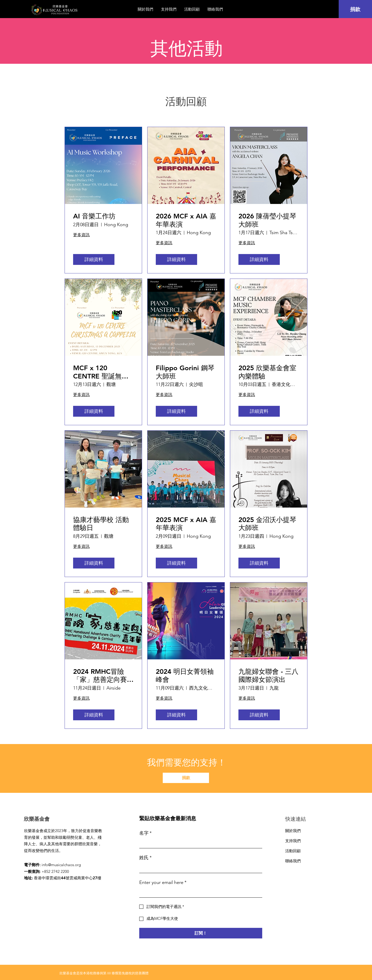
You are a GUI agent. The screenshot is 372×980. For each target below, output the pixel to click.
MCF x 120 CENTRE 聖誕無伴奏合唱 (101, 372)
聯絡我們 (293, 861)
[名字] (199, 843)
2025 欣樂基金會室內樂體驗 (267, 372)
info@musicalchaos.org (61, 865)
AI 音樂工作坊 (94, 216)
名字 (145, 833)
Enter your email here (163, 883)
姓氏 (145, 858)
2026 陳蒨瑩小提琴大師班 (267, 220)
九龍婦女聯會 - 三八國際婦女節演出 (268, 676)
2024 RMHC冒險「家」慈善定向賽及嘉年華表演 (103, 676)
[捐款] (355, 9)
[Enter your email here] (199, 893)
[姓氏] (199, 868)
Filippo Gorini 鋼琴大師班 (185, 372)
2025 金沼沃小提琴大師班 (267, 524)
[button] (192, 9)
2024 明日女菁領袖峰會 (185, 676)
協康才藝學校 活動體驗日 (101, 524)
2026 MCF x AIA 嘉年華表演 (186, 220)
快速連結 (296, 819)
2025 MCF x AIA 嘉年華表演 (186, 524)
